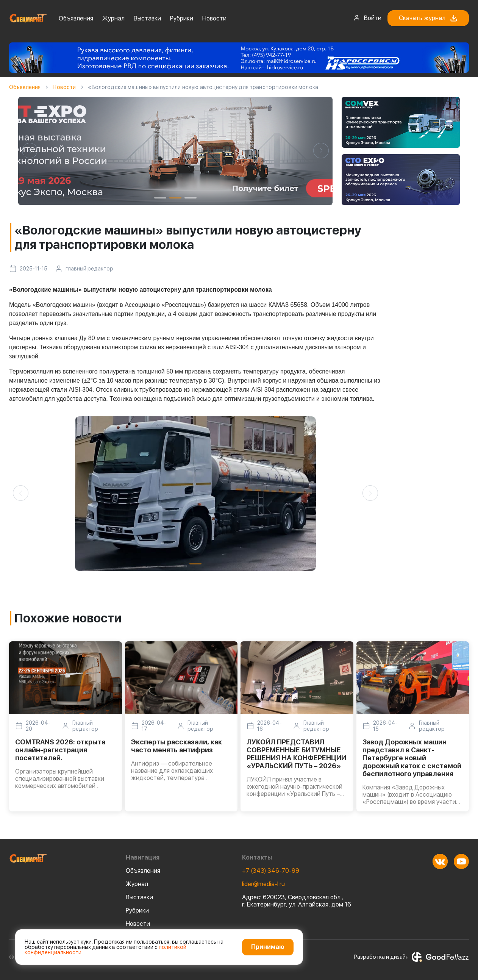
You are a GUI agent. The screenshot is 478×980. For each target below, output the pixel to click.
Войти (367, 18)
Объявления (76, 18)
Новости (214, 18)
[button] (30, 151)
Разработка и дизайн (411, 957)
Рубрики (182, 18)
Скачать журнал (428, 18)
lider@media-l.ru (263, 884)
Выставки (147, 18)
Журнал (113, 18)
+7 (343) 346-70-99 (271, 871)
